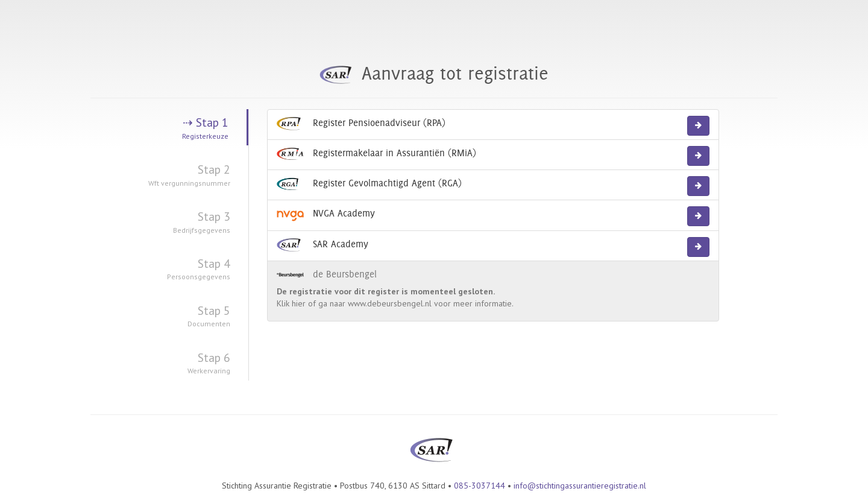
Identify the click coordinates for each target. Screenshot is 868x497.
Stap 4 (160, 269)
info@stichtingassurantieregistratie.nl (580, 486)
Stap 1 (159, 128)
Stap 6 (160, 363)
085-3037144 (480, 486)
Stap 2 (160, 175)
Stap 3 (160, 222)
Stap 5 (160, 316)
